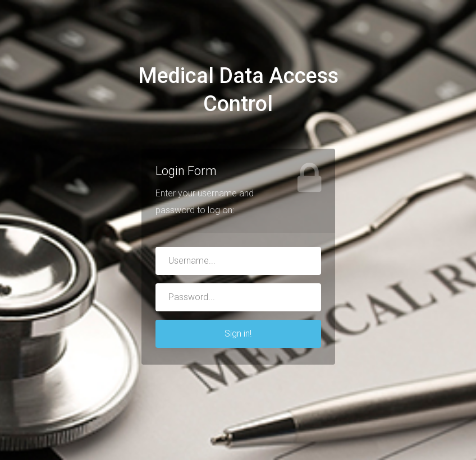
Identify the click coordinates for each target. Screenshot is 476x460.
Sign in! (238, 334)
